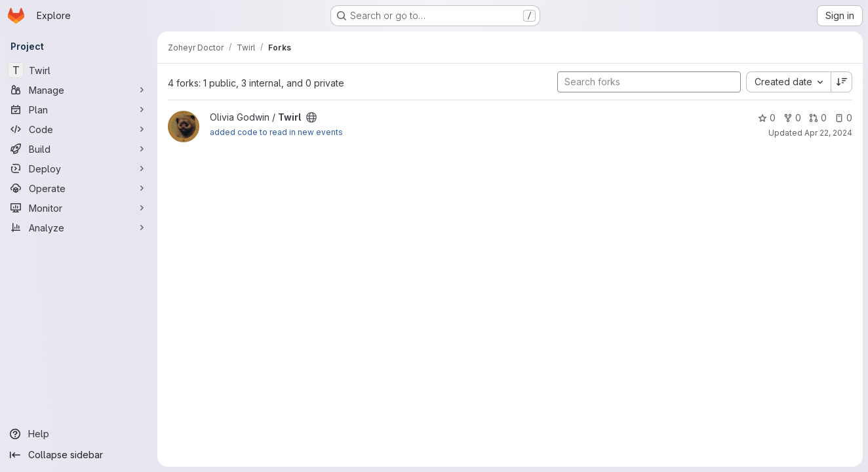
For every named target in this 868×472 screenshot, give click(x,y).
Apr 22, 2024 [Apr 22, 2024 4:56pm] (828, 133)
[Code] (79, 129)
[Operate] (79, 188)
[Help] (79, 434)
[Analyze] (79, 227)
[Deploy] (79, 168)
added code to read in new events (276, 132)
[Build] (79, 149)
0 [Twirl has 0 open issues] (843, 118)
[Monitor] (79, 208)
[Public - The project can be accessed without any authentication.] (311, 117)
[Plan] (79, 109)
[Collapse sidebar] (79, 455)
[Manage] (79, 90)
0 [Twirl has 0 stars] (767, 118)
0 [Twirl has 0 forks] (792, 118)
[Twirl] (79, 70)
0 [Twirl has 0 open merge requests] (818, 118)
